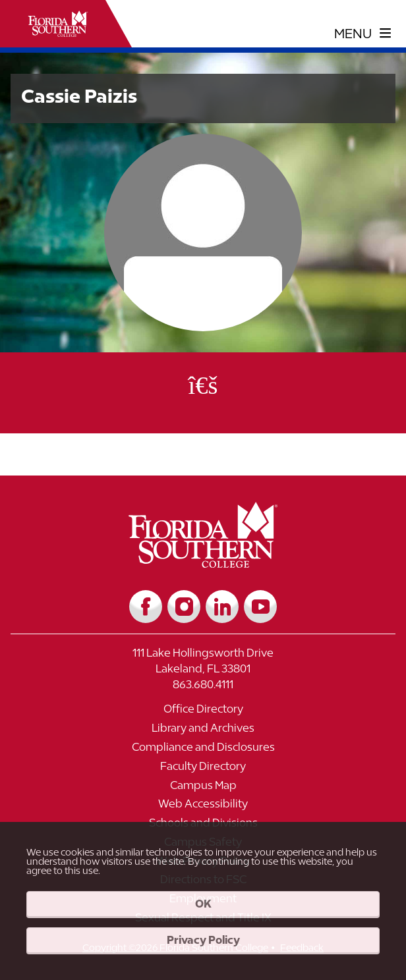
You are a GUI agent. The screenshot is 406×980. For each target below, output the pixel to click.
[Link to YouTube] (260, 607)
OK (203, 904)
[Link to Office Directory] (203, 712)
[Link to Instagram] (184, 607)
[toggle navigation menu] (363, 34)
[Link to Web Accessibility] (203, 807)
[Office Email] (203, 384)
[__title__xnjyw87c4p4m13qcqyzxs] (58, 24)
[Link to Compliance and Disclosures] (203, 750)
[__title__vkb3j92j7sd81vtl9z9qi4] (203, 563)
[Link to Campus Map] (203, 789)
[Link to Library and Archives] (203, 731)
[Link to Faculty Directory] (203, 770)
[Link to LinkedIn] (222, 607)
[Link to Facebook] (146, 607)
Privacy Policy (203, 940)
